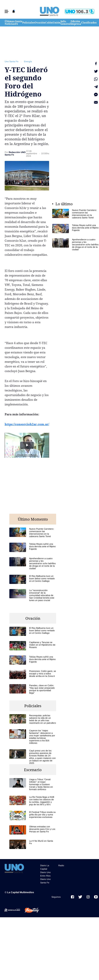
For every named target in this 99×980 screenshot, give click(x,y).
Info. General (66, 23)
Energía (28, 61)
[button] (7, 11)
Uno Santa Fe (12, 61)
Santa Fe (19, 23)
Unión (57, 23)
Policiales (28, 23)
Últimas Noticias (10, 23)
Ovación (40, 23)
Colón (49, 23)
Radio (61, 865)
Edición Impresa (76, 23)
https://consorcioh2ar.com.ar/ (27, 424)
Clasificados (89, 23)
